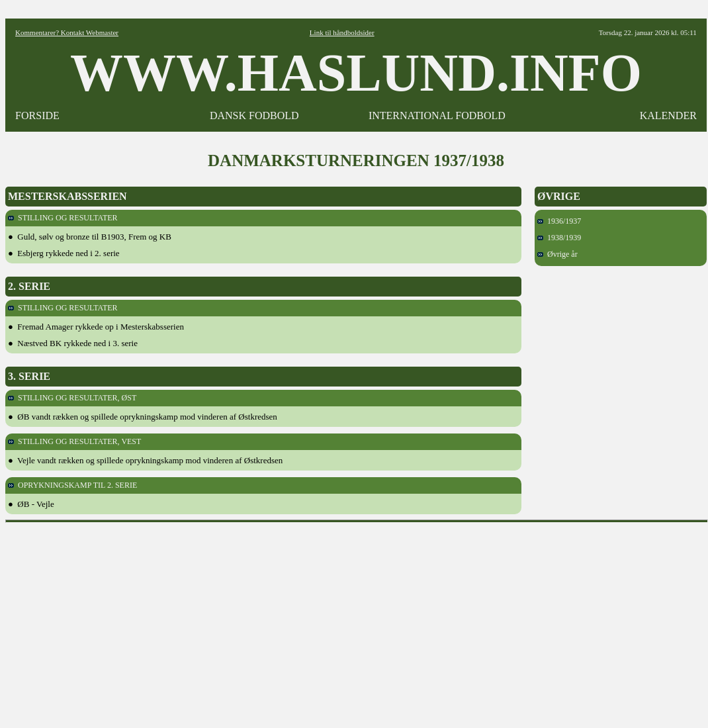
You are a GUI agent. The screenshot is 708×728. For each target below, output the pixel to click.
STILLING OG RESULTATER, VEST (74, 441)
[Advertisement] (357, 621)
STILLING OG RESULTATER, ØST (72, 398)
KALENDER (668, 115)
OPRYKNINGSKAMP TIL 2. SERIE (72, 485)
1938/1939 (559, 238)
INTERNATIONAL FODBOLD (437, 115)
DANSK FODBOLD (254, 115)
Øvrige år (557, 254)
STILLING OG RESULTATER (63, 218)
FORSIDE (37, 115)
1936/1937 (559, 221)
